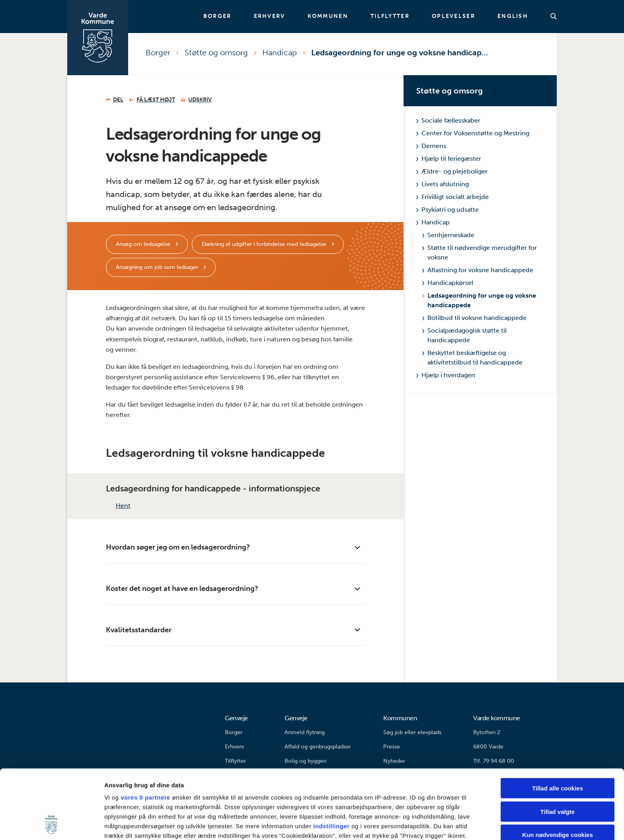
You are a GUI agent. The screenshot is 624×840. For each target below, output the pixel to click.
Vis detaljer (414, 824)
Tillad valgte (558, 747)
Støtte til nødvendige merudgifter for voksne (480, 252)
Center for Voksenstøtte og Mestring (473, 133)
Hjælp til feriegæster (449, 159)
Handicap (280, 53)
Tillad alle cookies (558, 724)
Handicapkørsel (448, 283)
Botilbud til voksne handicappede (474, 318)
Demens (431, 146)
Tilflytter (390, 16)
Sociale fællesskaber (448, 120)
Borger (217, 16)
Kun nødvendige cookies (558, 770)
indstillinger (331, 761)
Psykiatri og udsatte (448, 210)
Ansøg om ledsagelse (144, 244)
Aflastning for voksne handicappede (478, 270)
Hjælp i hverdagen (446, 375)
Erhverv (270, 16)
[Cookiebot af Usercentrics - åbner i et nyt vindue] (52, 824)
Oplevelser (453, 16)
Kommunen (328, 16)
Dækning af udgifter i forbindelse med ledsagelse (265, 244)
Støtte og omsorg (216, 53)
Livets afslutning (443, 184)
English (513, 16)
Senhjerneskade (448, 235)
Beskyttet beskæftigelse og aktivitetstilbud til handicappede (472, 358)
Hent (118, 506)
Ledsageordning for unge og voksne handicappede (401, 53)
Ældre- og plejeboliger (452, 171)
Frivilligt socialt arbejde (452, 197)
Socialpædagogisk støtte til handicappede (464, 335)
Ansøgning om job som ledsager (158, 267)
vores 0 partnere (145, 733)
